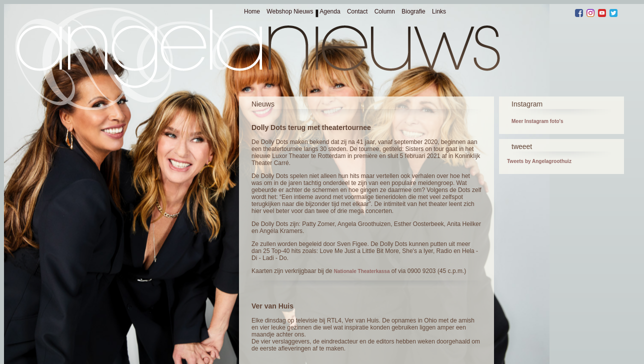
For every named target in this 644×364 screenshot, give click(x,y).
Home (252, 11)
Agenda (330, 11)
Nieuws (303, 11)
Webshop (279, 11)
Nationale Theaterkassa (362, 271)
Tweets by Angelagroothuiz (539, 161)
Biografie (413, 11)
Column (385, 11)
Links (439, 11)
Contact (357, 11)
